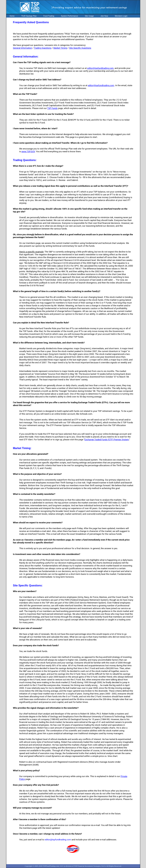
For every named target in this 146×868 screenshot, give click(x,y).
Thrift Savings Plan (29, 16)
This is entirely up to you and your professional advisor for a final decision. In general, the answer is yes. (69, 548)
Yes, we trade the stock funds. (34, 651)
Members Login (121, 16)
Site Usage (89, 16)
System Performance (70, 16)
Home (12, 16)
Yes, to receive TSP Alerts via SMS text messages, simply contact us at (53, 68)
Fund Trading (49, 16)
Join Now (104, 16)
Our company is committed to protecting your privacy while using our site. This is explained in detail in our (70, 776)
